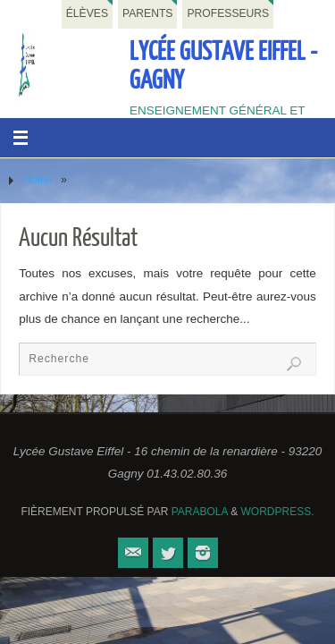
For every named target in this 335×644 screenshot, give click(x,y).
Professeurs (228, 13)
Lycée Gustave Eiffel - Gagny (223, 66)
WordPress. (278, 512)
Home (38, 180)
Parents (147, 13)
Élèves (87, 13)
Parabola (200, 512)
